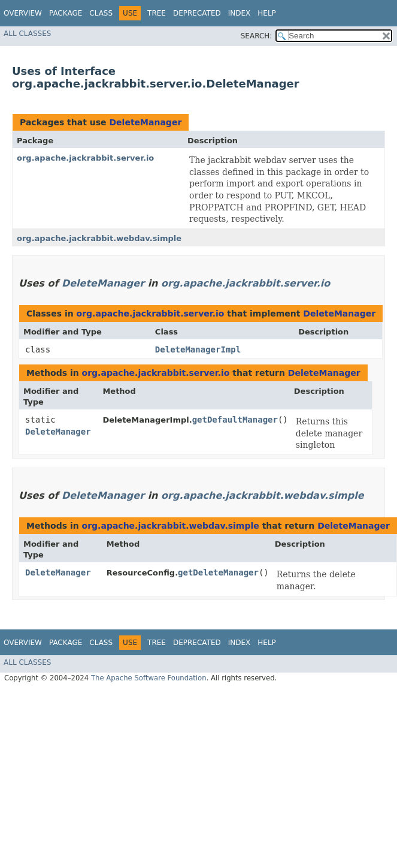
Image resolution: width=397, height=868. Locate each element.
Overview (23, 13)
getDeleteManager (218, 572)
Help (267, 13)
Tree (157, 13)
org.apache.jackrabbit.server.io (85, 158)
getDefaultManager (235, 420)
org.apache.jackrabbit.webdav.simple (99, 238)
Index (240, 13)
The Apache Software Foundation (149, 678)
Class (101, 13)
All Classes (27, 34)
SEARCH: (257, 36)
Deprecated (197, 13)
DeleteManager (145, 122)
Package (66, 13)
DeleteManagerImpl (198, 349)
